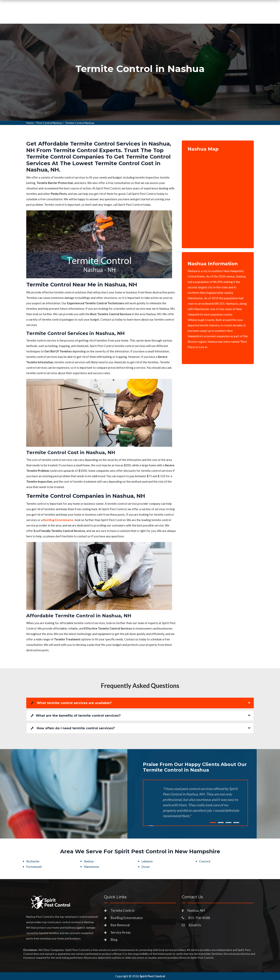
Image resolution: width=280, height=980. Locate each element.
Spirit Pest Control (152, 976)
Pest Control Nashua (49, 123)
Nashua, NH (196, 910)
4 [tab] (236, 823)
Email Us (195, 925)
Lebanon (147, 861)
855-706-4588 (223, 15)
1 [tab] (213, 823)
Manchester (92, 867)
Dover (146, 867)
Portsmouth (34, 867)
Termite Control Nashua (79, 123)
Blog (114, 940)
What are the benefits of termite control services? (76, 716)
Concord (205, 861)
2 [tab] (221, 823)
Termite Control (122, 910)
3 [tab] (228, 823)
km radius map (218, 197)
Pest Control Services (122, 16)
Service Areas (160, 16)
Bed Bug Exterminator (127, 918)
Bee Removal (120, 925)
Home (92, 16)
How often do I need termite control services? (73, 728)
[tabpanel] (140, 72)
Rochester (33, 861)
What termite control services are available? (71, 703)
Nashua (89, 861)
